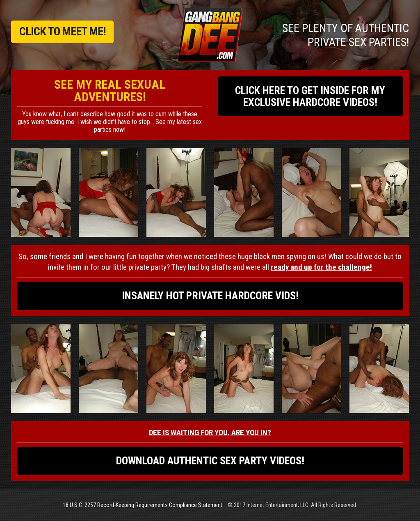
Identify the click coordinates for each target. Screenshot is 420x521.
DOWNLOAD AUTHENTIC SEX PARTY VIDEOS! (210, 461)
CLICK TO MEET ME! (62, 31)
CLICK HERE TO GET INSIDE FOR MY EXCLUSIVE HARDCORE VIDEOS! (310, 96)
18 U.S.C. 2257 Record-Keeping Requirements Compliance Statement (143, 505)
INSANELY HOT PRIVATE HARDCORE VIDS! (210, 296)
